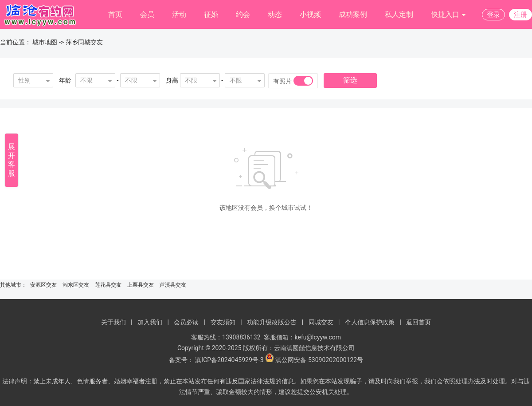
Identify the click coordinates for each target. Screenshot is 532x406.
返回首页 (419, 322)
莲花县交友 (108, 285)
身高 (172, 80)
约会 (243, 14)
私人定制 (399, 14)
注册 (520, 15)
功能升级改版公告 (272, 322)
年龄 (65, 80)
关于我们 (113, 322)
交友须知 (223, 322)
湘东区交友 (76, 285)
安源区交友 (43, 285)
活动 (179, 14)
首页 (115, 14)
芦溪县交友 (173, 285)
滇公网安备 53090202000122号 (319, 360)
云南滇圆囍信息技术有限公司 (314, 348)
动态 (275, 14)
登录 (493, 15)
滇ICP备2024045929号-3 (229, 360)
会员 (147, 14)
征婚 (211, 14)
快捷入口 (449, 15)
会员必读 (186, 322)
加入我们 (150, 322)
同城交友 (321, 322)
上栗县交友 (141, 285)
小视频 (310, 14)
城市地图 (45, 42)
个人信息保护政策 (370, 322)
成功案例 (353, 14)
